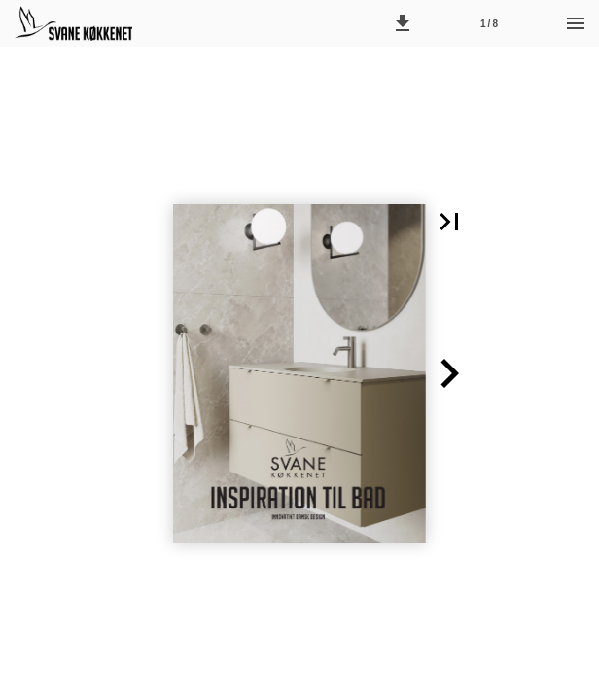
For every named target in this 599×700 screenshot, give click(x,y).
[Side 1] (489, 23)
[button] (403, 23)
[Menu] (576, 23)
